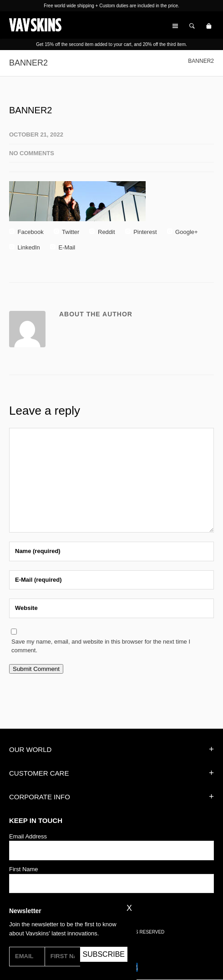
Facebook (26, 232)
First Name (24, 869)
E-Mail (63, 247)
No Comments (32, 153)
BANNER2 (30, 110)
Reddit (102, 232)
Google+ (182, 232)
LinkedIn (25, 247)
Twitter (67, 232)
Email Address (28, 836)
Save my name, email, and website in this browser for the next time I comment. (101, 646)
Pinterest (141, 232)
